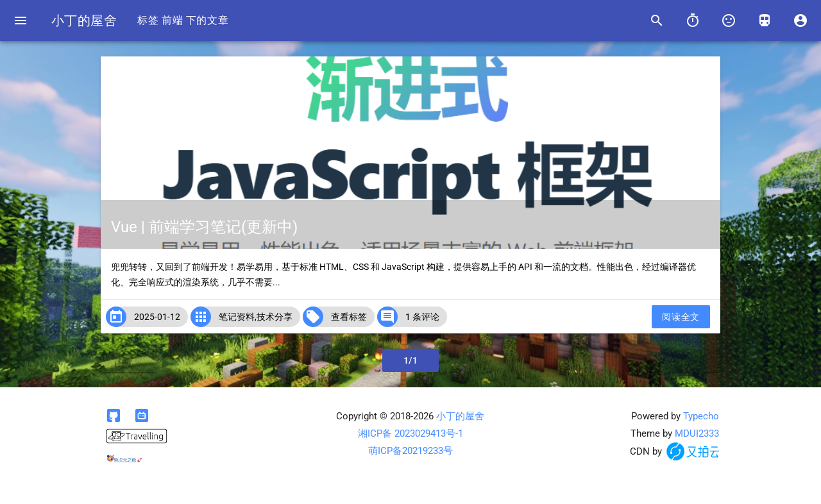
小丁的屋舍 (84, 21)
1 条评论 (422, 317)
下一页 (692, 360)
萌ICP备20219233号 (410, 451)
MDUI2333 (697, 433)
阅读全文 (681, 317)
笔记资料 (237, 317)
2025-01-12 (157, 317)
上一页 (129, 360)
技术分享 (275, 317)
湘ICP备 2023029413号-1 (410, 433)
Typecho (701, 416)
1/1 (411, 360)
